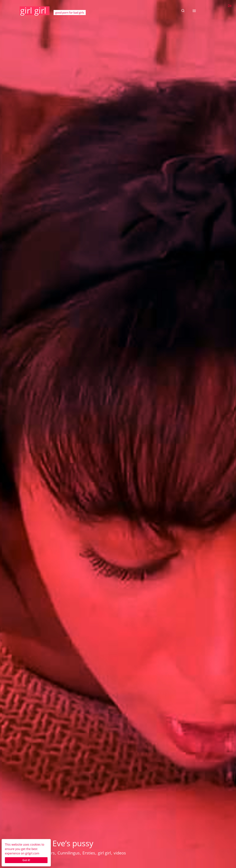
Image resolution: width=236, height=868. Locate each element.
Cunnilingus (69, 853)
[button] (183, 11)
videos (120, 853)
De (230, 5)
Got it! (26, 860)
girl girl (33, 10)
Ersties (89, 853)
